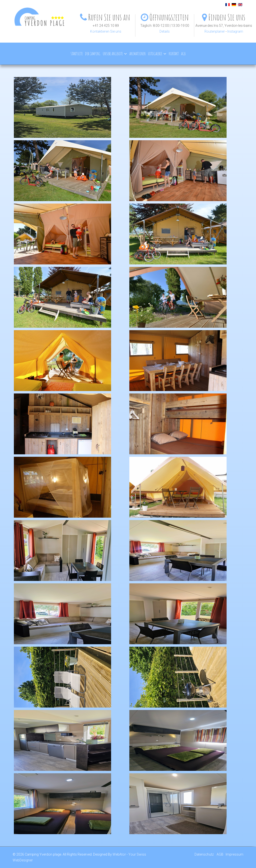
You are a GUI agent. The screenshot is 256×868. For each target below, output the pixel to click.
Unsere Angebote (113, 54)
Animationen (137, 54)
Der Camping (93, 54)
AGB (183, 54)
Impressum (234, 854)
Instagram (235, 31)
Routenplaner (215, 31)
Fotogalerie (155, 54)
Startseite (77, 54)
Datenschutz (204, 854)
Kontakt (174, 54)
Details (165, 31)
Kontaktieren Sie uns (106, 31)
